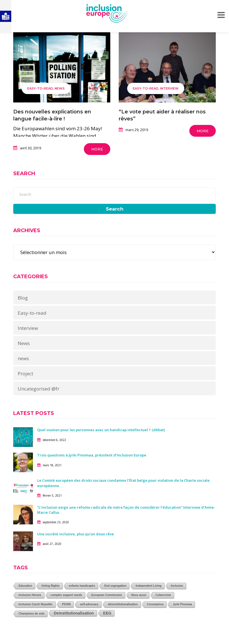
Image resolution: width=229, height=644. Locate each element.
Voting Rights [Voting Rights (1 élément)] (50, 586)
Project (25, 374)
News (60, 88)
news (23, 358)
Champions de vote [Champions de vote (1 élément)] (32, 614)
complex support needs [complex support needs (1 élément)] (66, 595)
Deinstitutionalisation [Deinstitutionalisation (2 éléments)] (74, 613)
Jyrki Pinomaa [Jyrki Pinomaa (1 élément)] (182, 604)
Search (115, 209)
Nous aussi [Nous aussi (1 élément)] (139, 595)
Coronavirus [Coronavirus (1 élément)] (155, 604)
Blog (23, 298)
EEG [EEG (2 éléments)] (107, 613)
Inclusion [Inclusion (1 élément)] (177, 586)
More (97, 149)
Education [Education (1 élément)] (25, 586)
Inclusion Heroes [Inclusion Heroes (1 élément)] (30, 595)
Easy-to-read (40, 88)
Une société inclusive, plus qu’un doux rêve (76, 534)
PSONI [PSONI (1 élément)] (66, 604)
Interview (169, 88)
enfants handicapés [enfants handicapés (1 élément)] (82, 586)
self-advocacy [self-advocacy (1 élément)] (89, 604)
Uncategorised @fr (39, 389)
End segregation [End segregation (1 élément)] (115, 586)
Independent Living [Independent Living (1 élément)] (149, 586)
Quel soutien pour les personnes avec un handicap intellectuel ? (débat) (101, 430)
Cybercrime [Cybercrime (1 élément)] (163, 595)
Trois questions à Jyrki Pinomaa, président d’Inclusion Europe (92, 455)
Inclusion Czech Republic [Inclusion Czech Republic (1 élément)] (36, 604)
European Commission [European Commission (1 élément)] (107, 595)
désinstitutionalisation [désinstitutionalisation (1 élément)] (123, 604)
